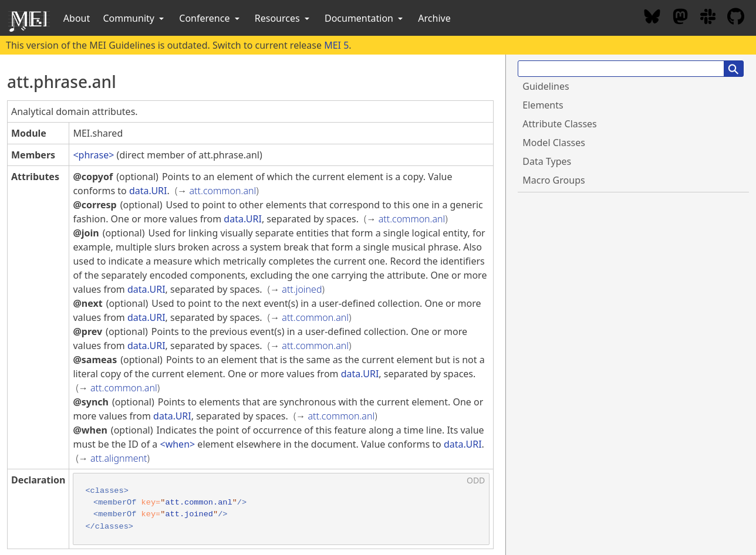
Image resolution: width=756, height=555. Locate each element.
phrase (94, 155)
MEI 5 (336, 45)
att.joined (302, 289)
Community (134, 18)
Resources (283, 18)
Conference (210, 18)
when (178, 444)
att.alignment (119, 458)
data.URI (148, 191)
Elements (543, 105)
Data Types (547, 161)
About (77, 18)
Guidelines (546, 86)
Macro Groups (553, 180)
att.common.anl (223, 191)
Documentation (365, 18)
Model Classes (554, 143)
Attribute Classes (559, 124)
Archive (434, 18)
